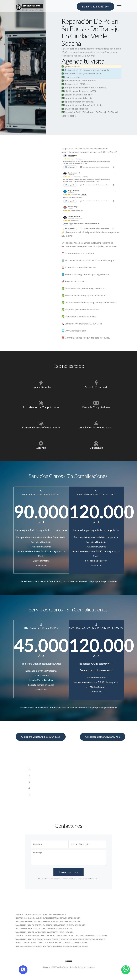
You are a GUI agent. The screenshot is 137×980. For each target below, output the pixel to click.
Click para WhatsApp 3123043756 (41, 737)
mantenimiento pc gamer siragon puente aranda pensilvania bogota (51, 925)
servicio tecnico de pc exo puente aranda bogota (41, 914)
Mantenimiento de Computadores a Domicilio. (86, 70)
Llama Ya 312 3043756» (95, 6)
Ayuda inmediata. (71, 66)
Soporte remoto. (71, 77)
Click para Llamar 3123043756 (103, 737)
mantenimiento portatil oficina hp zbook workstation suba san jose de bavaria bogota (60, 939)
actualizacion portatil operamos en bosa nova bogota (44, 929)
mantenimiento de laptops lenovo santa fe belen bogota (45, 932)
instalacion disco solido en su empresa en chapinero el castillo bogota (52, 946)
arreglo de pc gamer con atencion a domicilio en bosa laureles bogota (52, 943)
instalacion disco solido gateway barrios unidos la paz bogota (48, 922)
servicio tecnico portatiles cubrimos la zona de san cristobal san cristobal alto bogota (62, 936)
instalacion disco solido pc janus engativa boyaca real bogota (48, 918)
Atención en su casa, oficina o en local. (81, 73)
